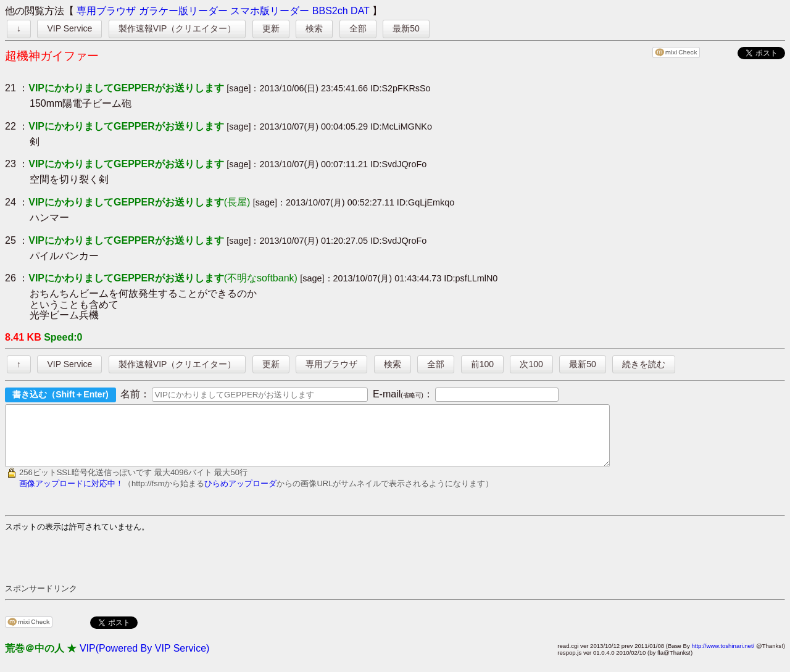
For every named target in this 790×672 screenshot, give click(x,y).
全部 (358, 28)
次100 (531, 364)
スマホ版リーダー (270, 11)
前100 (482, 364)
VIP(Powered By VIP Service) (144, 659)
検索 (314, 28)
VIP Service (69, 28)
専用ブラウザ (106, 11)
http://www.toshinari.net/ (723, 657)
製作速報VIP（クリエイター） (177, 28)
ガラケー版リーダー (183, 11)
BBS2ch (330, 11)
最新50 (406, 28)
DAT (360, 11)
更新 (271, 28)
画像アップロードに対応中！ (71, 495)
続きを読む (644, 364)
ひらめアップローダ (240, 495)
